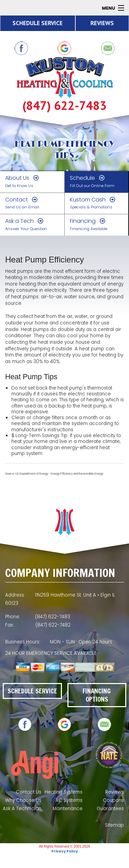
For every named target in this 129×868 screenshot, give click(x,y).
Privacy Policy (64, 851)
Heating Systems (64, 792)
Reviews (115, 792)
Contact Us (29, 792)
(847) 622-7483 (64, 106)
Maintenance (68, 809)
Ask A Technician (22, 809)
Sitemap (114, 825)
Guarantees (110, 809)
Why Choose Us (23, 800)
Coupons (113, 800)
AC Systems (69, 800)
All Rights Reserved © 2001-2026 (64, 846)
